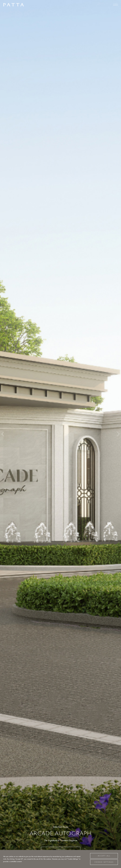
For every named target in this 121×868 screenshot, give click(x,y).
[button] (3, 434)
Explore (61, 850)
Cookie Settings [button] (104, 862)
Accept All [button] (104, 856)
